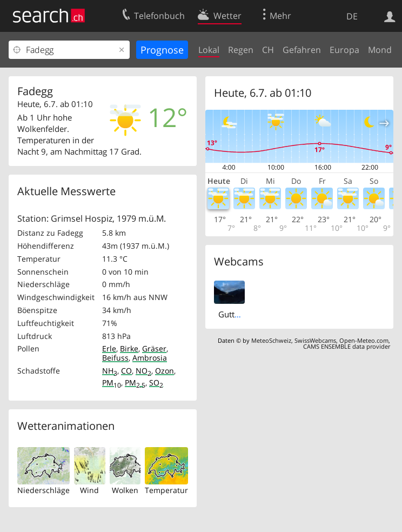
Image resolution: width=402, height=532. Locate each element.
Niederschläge (43, 490)
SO (156, 383)
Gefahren (302, 50)
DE (352, 16)
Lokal (209, 50)
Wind (89, 490)
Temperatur (166, 490)
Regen (241, 50)
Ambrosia (150, 358)
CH (268, 50)
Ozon (165, 371)
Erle (109, 348)
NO (143, 371)
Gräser (154, 348)
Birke (129, 348)
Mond (380, 50)
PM (112, 383)
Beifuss (115, 358)
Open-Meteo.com (364, 340)
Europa (344, 50)
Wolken (125, 490)
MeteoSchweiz (271, 340)
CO (126, 371)
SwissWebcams (315, 340)
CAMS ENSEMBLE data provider (347, 346)
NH (110, 371)
